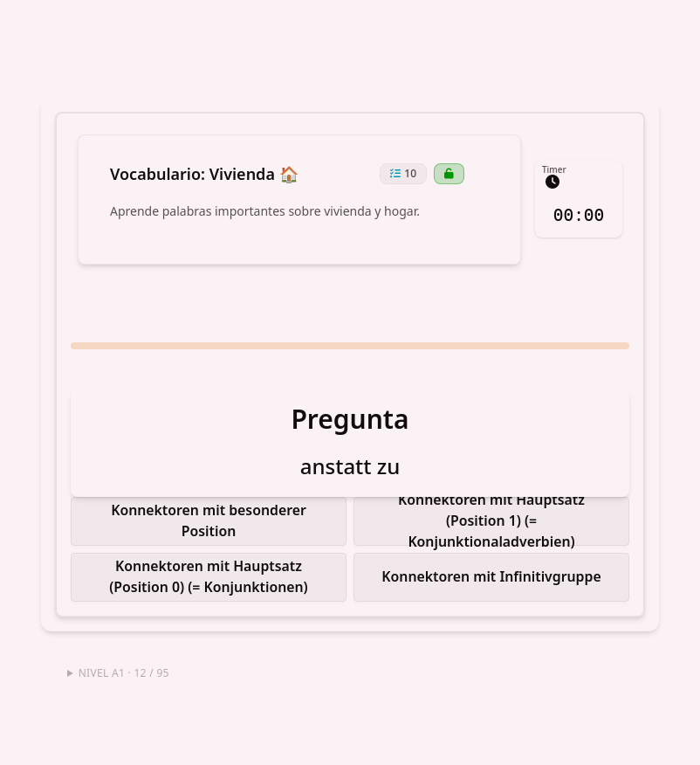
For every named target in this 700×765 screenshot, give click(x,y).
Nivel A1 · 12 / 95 (124, 667)
